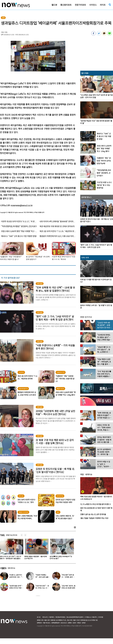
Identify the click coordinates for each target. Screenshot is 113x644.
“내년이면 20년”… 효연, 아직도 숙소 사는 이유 (42, 588)
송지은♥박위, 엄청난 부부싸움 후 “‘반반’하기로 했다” (61, 557)
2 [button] (38, 596)
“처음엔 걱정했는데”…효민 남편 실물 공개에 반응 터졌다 (42, 577)
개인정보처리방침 (60, 617)
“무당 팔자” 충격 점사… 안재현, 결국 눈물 (68, 577)
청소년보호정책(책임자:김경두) (75, 617)
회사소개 (45, 617)
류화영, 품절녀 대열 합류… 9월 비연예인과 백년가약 (36, 557)
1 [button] (36, 596)
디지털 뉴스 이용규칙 (91, 617)
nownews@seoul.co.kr (22, 205)
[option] (36, 550)
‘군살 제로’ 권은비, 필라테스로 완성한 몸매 (68, 587)
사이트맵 (101, 617)
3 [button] (40, 596)
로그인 (39, 617)
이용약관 (51, 617)
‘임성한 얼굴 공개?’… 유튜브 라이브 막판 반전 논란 (16, 588)
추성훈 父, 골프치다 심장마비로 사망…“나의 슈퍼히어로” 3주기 (16, 577)
